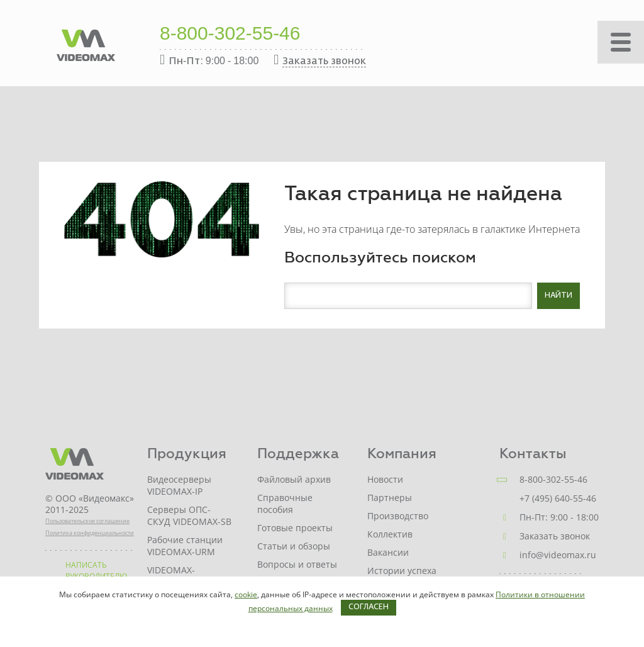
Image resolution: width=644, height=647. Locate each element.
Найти (558, 296)
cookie (246, 594)
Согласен (369, 607)
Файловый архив (294, 479)
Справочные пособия (285, 504)
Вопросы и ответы (297, 564)
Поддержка (298, 453)
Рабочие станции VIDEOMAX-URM (185, 546)
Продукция (187, 453)
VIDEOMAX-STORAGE (171, 576)
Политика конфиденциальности (90, 533)
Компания (402, 453)
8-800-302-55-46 (230, 35)
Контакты (533, 453)
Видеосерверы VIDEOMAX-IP (179, 485)
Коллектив (390, 534)
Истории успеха (402, 571)
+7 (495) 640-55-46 (558, 498)
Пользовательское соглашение (87, 521)
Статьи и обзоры (294, 546)
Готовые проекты (295, 528)
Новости (385, 479)
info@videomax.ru (558, 555)
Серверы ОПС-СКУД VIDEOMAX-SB (189, 515)
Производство (398, 516)
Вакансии (388, 552)
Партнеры (390, 498)
